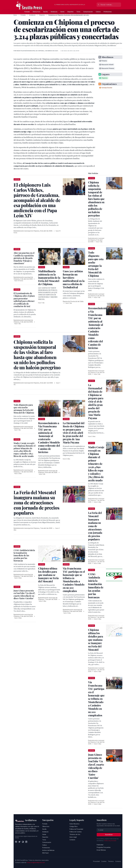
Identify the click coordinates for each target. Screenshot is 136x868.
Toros (78, 12)
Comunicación (88, 12)
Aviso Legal (73, 837)
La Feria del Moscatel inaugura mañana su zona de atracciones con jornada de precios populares (95, 526)
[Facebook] (16, 842)
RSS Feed (45, 853)
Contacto (72, 840)
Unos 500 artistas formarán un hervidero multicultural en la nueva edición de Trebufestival (74, 279)
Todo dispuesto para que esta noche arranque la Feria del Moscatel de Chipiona (24, 409)
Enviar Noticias (101, 850)
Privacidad (96, 861)
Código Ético (74, 826)
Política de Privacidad (76, 829)
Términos (111, 861)
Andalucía (54, 12)
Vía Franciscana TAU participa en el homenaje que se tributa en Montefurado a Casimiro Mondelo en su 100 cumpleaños (74, 580)
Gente (62, 12)
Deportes (70, 12)
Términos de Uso (75, 834)
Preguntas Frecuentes (104, 847)
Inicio (15, 15)
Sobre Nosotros (74, 824)
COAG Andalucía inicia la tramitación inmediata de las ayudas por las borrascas (24, 555)
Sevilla (45, 12)
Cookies (104, 861)
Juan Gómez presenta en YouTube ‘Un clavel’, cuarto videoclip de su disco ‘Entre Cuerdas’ (24, 594)
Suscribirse (109, 835)
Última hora (36, 12)
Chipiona (42, 15)
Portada (27, 12)
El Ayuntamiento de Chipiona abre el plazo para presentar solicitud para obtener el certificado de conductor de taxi (24, 300)
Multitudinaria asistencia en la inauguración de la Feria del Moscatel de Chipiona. (49, 278)
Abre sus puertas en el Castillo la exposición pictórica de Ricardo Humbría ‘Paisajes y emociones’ (24, 258)
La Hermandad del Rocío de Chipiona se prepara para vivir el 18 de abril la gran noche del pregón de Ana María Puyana (74, 433)
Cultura (98, 12)
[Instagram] (23, 842)
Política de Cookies (76, 832)
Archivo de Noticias (48, 850)
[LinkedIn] (26, 842)
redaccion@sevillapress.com (36, 862)
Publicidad (100, 845)
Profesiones (108, 12)
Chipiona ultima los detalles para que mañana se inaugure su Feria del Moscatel (48, 575)
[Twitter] (19, 842)
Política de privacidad (110, 841)
